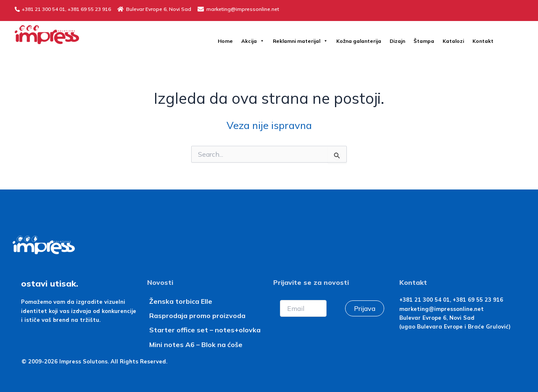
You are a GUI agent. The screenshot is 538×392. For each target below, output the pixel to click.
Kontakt (483, 41)
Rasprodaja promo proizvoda (197, 316)
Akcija (253, 41)
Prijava (365, 308)
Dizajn (397, 41)
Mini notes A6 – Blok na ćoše (196, 345)
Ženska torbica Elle (181, 301)
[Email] (303, 308)
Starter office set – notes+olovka (205, 330)
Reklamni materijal (300, 41)
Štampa (424, 41)
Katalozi (453, 41)
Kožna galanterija (359, 41)
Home (225, 41)
